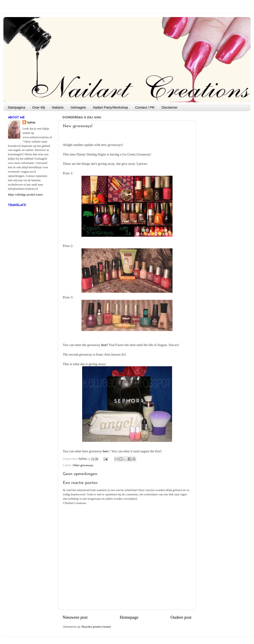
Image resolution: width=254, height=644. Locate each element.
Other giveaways (83, 465)
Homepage (129, 617)
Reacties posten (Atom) (96, 627)
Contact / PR (145, 107)
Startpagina (17, 107)
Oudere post (181, 617)
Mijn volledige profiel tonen (25, 195)
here (106, 451)
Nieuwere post (75, 617)
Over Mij (38, 107)
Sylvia (31, 122)
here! (105, 345)
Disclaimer (170, 107)
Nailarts (58, 107)
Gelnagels (78, 107)
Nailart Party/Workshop (111, 107)
